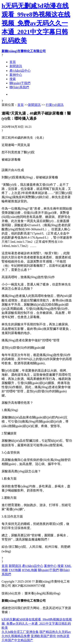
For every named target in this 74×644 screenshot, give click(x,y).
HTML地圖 (30, 570)
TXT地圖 (15, 570)
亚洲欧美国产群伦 (43, 636)
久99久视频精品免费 (16, 636)
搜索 (13, 79)
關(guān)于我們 (20, 83)
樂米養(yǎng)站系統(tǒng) (43, 593)
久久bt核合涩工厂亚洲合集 (20, 632)
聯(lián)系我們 (19, 87)
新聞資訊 (16, 66)
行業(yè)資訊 (55, 105)
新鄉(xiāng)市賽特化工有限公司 (24, 51)
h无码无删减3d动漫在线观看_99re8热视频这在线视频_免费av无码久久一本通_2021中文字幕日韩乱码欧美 (36, 23)
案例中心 (16, 75)
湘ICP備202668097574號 (29, 586)
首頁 (13, 62)
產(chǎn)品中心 (20, 71)
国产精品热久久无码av (55, 632)
